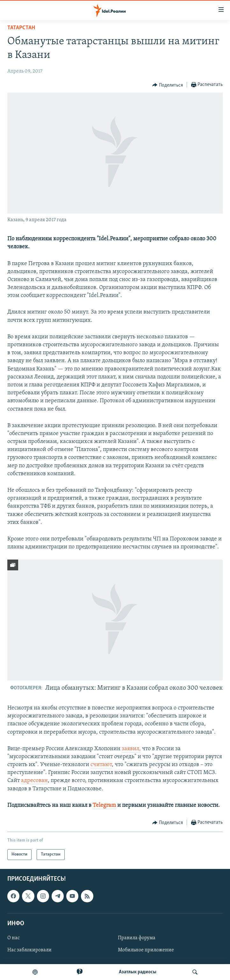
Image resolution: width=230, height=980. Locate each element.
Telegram (104, 805)
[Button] (168, 85)
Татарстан (21, 28)
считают (101, 765)
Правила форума (137, 938)
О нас (14, 938)
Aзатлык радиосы (138, 972)
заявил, (131, 749)
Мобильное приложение (146, 950)
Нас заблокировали (29, 950)
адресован (34, 781)
